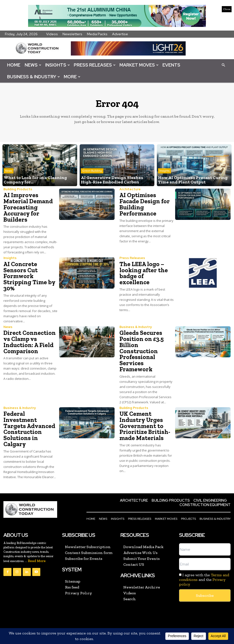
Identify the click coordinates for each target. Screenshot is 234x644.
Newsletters (72, 34)
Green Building (92, 171)
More (72, 77)
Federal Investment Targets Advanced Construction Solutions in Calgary (30, 416)
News (33, 65)
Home (14, 65)
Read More (37, 544)
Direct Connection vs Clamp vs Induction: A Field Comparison (28, 334)
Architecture (130, 189)
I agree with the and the (204, 563)
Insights (58, 65)
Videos (52, 34)
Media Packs (97, 34)
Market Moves (139, 65)
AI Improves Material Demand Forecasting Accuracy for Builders (27, 207)
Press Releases (95, 65)
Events (171, 65)
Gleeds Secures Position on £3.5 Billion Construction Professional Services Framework (141, 343)
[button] (223, 65)
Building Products (18, 189)
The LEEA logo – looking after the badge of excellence (146, 269)
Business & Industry (33, 77)
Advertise (120, 34)
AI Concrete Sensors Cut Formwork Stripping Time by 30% (31, 272)
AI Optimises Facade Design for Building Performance (144, 204)
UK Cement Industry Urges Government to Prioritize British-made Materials (144, 416)
